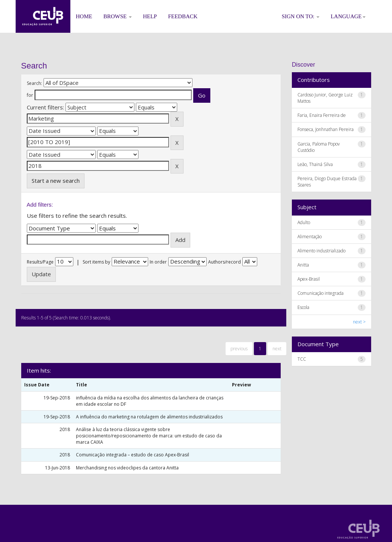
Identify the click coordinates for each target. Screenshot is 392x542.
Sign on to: (301, 16)
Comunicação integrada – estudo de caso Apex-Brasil (133, 455)
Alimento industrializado (321, 251)
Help (150, 16)
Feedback (183, 16)
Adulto (304, 222)
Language (348, 16)
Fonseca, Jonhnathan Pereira (326, 129)
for (30, 95)
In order (158, 262)
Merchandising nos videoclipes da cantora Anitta (127, 468)
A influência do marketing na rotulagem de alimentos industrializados (149, 417)
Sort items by (96, 262)
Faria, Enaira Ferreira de (322, 115)
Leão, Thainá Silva (315, 164)
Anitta (303, 265)
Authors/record (224, 262)
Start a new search (56, 181)
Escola (303, 307)
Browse (118, 16)
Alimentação (310, 237)
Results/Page (40, 262)
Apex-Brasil (309, 279)
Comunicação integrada (321, 293)
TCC (302, 359)
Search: (34, 83)
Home (84, 16)
